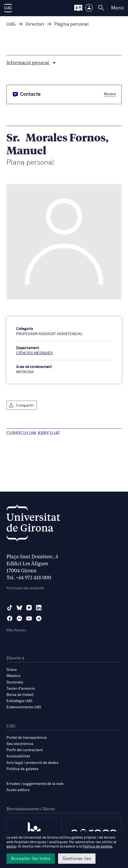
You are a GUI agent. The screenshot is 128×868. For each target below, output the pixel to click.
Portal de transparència (27, 738)
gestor (11, 847)
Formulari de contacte (25, 588)
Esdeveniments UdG (24, 707)
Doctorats (15, 682)
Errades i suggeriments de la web (35, 784)
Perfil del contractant (25, 750)
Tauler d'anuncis (21, 689)
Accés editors (18, 790)
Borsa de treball (20, 695)
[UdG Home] (8, 8)
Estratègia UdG (19, 701)
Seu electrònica (20, 744)
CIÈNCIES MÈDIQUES (34, 353)
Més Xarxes (16, 630)
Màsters (13, 676)
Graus (12, 670)
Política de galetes (22, 769)
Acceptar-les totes (31, 859)
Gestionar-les (77, 859)
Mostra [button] (110, 94)
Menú (117, 8)
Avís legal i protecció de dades (32, 763)
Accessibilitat (18, 756)
